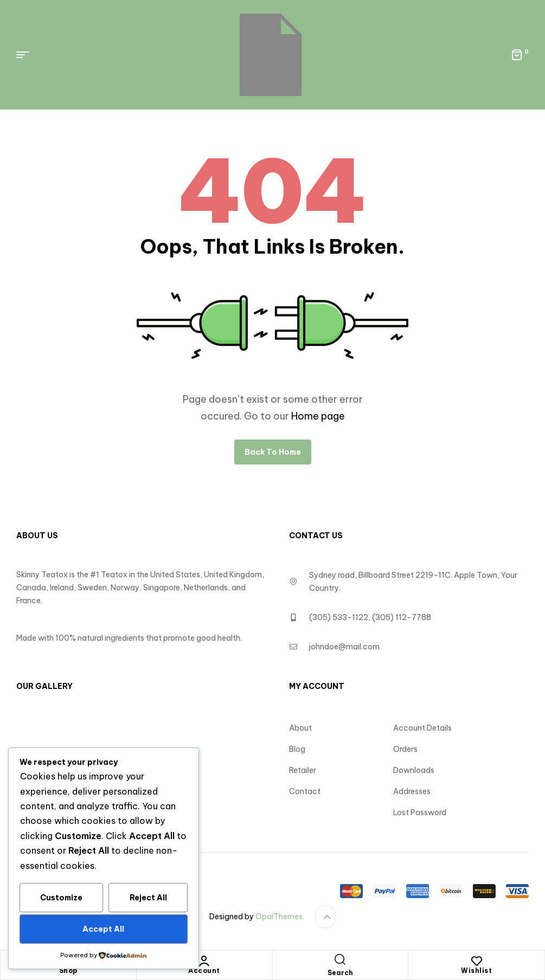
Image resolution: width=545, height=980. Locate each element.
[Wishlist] (477, 961)
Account (204, 971)
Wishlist (476, 971)
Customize (61, 898)
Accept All (103, 929)
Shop (68, 971)
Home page (318, 416)
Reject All (148, 898)
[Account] (204, 961)
